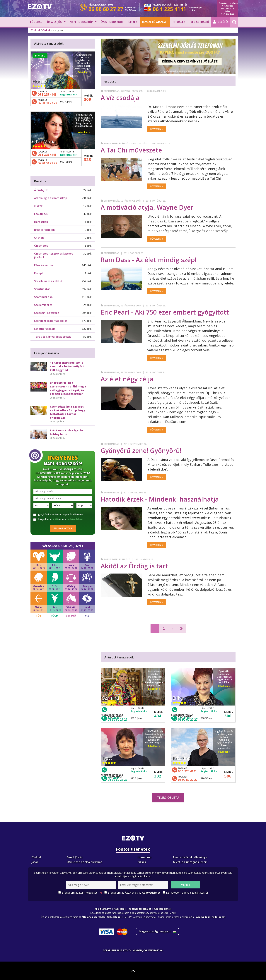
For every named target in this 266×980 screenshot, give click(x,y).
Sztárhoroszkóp (131, 201)
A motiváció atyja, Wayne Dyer (147, 207)
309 (87, 99)
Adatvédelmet (76, 519)
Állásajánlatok (163, 909)
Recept (39, 273)
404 (158, 716)
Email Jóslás (75, 857)
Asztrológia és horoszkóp (51, 198)
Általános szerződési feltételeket (102, 917)
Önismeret (41, 246)
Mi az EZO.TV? (103, 909)
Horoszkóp (41, 222)
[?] (100, 893)
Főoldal (36, 22)
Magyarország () (157, 931)
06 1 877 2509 (228, 14)
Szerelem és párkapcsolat (51, 321)
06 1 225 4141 (187, 771)
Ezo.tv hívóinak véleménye (190, 857)
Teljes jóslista (168, 798)
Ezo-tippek (41, 214)
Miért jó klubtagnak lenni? (190, 862)
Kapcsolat (120, 909)
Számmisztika (43, 297)
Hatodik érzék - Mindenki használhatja (160, 499)
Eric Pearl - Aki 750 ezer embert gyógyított (165, 312)
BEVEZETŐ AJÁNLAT (155, 22)
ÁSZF (56, 519)
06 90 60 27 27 (117, 720)
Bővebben (157, 129)
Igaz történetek (44, 230)
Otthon (39, 238)
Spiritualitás (111, 91)
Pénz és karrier (44, 265)
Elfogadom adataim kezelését (82, 893)
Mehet (186, 885)
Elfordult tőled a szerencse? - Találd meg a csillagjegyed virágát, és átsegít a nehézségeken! (68, 388)
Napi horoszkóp (81, 22)
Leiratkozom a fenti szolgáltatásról (187, 893)
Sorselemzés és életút (117, 144)
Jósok (35, 862)
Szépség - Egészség (132, 91)
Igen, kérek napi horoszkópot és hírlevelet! (58, 515)
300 (228, 716)
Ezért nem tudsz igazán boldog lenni (66, 432)
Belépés (221, 22)
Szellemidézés (43, 305)
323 (87, 159)
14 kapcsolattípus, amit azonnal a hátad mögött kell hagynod (67, 366)
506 (228, 776)
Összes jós (54, 22)
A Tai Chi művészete (131, 150)
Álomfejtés (41, 190)
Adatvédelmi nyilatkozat (211, 917)
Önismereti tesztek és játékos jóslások (54, 255)
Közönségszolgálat (140, 909)
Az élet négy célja (127, 379)
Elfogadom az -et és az (58, 519)
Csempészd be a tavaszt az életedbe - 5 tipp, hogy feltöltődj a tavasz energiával (68, 412)
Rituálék (179, 22)
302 (158, 776)
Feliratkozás (63, 528)
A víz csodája (120, 98)
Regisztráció (200, 22)
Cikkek (133, 22)
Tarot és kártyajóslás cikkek (52, 337)
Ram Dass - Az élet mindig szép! (149, 260)
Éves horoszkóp (112, 22)
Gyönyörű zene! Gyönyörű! (141, 451)
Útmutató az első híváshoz (85, 862)
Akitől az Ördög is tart (134, 566)
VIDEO (40, 56)
